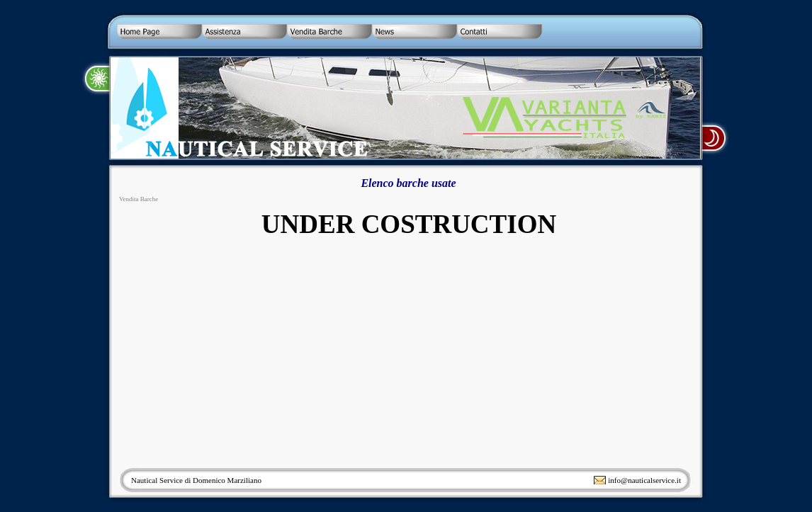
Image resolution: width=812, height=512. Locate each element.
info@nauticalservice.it (644, 480)
